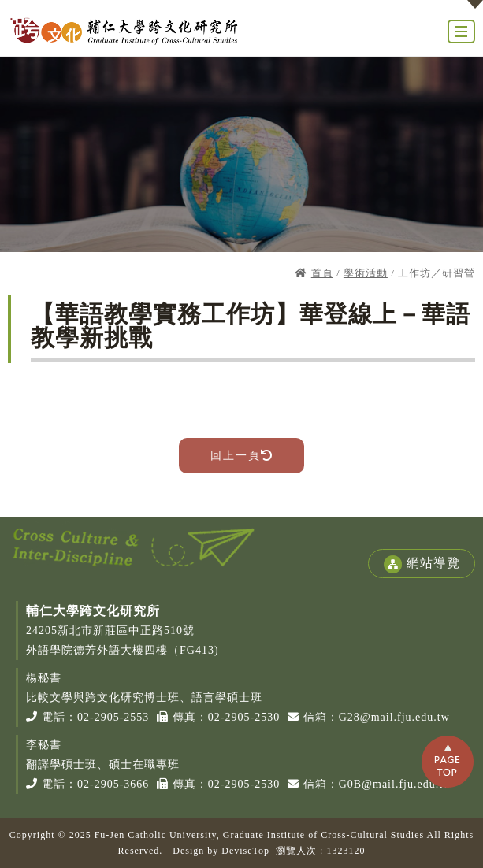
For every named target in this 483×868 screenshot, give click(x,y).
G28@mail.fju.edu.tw (394, 717)
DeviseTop (245, 851)
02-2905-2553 (113, 717)
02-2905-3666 (113, 784)
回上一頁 (241, 456)
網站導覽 (422, 564)
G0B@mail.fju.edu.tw (396, 784)
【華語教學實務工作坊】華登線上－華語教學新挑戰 (251, 326)
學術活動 (366, 273)
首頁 (322, 273)
